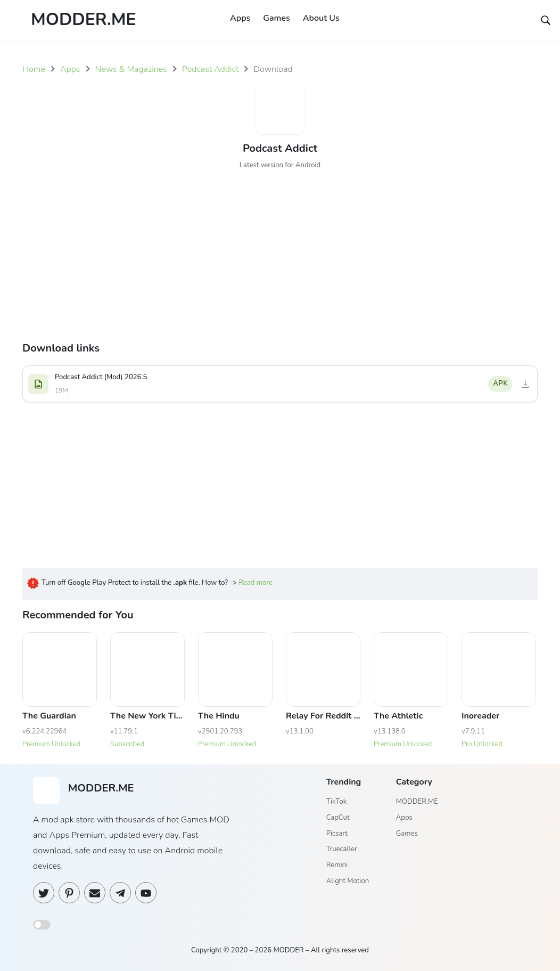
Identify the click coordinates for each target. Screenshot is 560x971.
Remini (337, 865)
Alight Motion (348, 881)
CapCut (338, 818)
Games (276, 18)
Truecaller (342, 850)
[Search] (546, 20)
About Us (321, 18)
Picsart (337, 834)
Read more (256, 583)
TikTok (337, 802)
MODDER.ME (417, 802)
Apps (240, 18)
